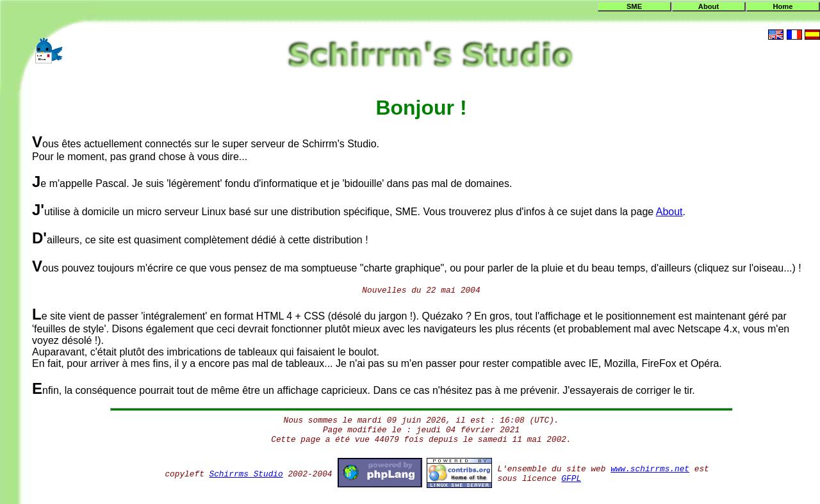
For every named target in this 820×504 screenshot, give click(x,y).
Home (783, 6)
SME (634, 6)
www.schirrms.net (650, 469)
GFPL (571, 479)
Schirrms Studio (246, 474)
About (709, 6)
